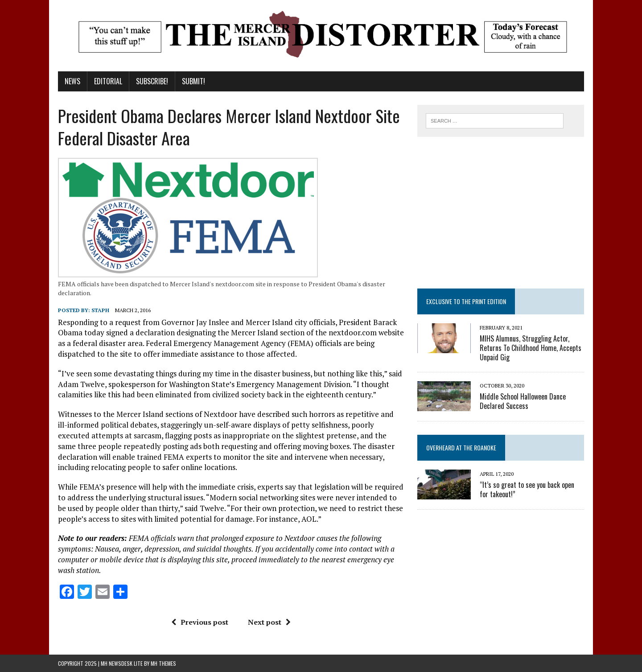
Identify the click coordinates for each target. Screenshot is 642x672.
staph (100, 310)
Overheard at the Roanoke (461, 447)
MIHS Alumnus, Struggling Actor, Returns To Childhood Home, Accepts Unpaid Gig (531, 348)
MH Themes (163, 663)
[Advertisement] (501, 213)
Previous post (200, 622)
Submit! (193, 81)
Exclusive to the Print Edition (466, 301)
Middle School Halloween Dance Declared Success (523, 401)
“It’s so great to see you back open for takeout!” (527, 489)
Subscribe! (152, 81)
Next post (269, 622)
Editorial (108, 81)
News (72, 81)
